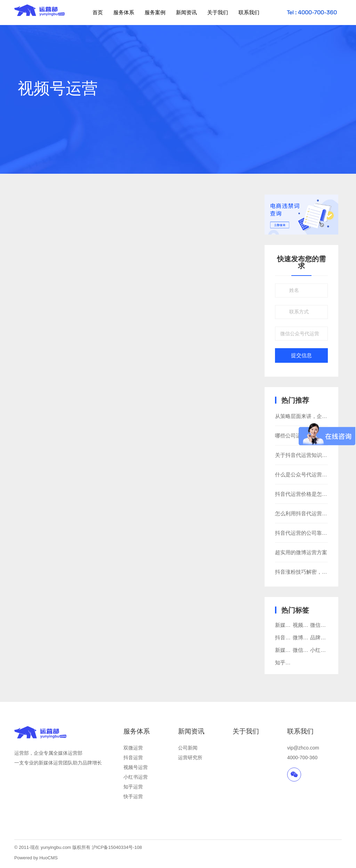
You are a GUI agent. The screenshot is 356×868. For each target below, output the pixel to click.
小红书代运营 (326, 650)
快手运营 (133, 796)
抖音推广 (285, 637)
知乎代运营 (288, 662)
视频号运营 (306, 625)
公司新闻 (188, 748)
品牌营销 (321, 637)
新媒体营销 (288, 625)
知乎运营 (133, 787)
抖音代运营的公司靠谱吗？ (306, 533)
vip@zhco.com (303, 748)
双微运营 (133, 748)
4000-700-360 (302, 758)
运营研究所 (190, 758)
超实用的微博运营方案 (301, 552)
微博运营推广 (308, 637)
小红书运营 (136, 777)
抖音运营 (133, 758)
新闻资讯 (186, 12)
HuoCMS (48, 858)
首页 (98, 12)
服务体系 (124, 12)
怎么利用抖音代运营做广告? (308, 513)
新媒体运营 (288, 650)
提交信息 (301, 355)
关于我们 (218, 12)
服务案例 (155, 12)
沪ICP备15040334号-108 (117, 847)
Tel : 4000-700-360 (312, 12)
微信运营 (321, 625)
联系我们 (249, 12)
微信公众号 (306, 650)
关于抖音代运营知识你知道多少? (313, 455)
